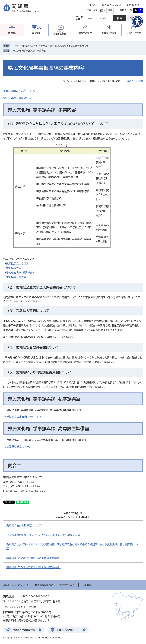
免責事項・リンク (67, 585)
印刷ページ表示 (135, 81)
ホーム (16, 46)
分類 (134, 33)
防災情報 (12, 33)
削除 (48, 51)
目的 (85, 33)
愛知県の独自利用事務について (24, 525)
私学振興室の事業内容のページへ (23, 417)
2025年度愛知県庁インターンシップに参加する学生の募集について (44, 535)
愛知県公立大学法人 (18, 263)
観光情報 (36, 33)
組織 (109, 33)
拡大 (103, 10)
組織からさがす (30, 46)
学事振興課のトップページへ (19, 91)
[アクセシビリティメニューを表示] (137, 21)
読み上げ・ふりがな (111, 5)
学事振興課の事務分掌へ (17, 98)
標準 (110, 10)
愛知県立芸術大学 (16, 277)
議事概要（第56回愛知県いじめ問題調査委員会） (33, 567)
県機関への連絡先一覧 (24, 630)
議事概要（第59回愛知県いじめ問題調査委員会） (33, 558)
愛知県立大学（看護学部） (20, 273)
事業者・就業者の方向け (61, 33)
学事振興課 (46, 46)
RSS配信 (86, 585)
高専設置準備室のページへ (19, 447)
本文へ (93, 5)
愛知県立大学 (14, 268)
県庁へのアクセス (66, 630)
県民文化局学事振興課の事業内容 (29, 51)
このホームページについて (16, 585)
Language (133, 5)
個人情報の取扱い (44, 585)
